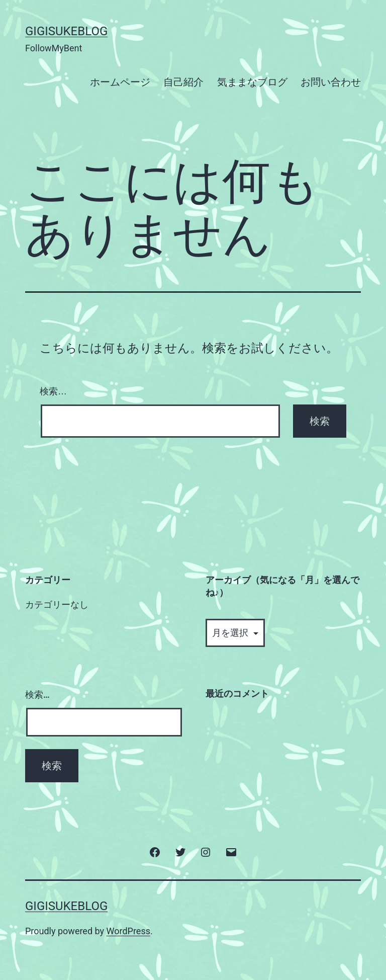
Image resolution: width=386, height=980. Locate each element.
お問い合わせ (331, 82)
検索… (53, 391)
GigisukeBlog (66, 31)
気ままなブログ (252, 82)
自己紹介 (183, 82)
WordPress (128, 931)
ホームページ (120, 82)
